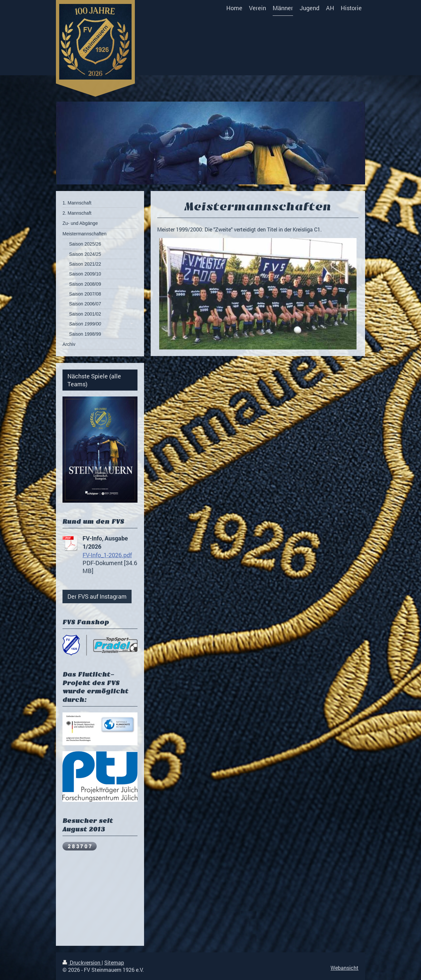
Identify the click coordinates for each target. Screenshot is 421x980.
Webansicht (345, 968)
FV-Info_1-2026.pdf (107, 555)
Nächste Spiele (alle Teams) (94, 380)
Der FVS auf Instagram (97, 596)
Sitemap (114, 962)
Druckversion (82, 962)
